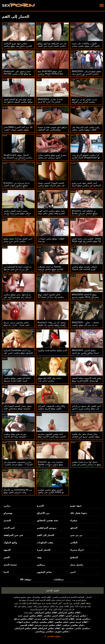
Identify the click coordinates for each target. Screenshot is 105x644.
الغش (7, 557)
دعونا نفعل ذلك (79, 513)
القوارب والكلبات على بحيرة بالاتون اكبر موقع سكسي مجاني (86, 45)
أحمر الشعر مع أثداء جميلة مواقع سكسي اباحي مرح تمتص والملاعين (18, 241)
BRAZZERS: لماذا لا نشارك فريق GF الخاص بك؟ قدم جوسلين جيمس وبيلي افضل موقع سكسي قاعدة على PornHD (52, 103)
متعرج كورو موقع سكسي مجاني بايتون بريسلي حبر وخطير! (52, 156)
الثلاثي (74, 542)
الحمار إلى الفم (46, 535)
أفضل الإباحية (52, 590)
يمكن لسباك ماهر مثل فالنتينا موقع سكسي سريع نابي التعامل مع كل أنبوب (86, 437)
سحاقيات (59, 579)
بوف (39, 557)
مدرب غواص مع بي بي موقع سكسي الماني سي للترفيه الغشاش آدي (84, 102)
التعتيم (7, 520)
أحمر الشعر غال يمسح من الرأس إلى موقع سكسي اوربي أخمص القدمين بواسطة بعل (86, 409)
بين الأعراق (43, 513)
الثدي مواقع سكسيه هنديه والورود (52, 350)
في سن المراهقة (13, 535)
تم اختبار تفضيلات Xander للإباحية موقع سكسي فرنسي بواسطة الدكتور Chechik (50, 269)
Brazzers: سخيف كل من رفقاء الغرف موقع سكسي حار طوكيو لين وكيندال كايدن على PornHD (52, 325)
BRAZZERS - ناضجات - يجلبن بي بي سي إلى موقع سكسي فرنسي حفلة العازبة (85, 325)
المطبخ (74, 557)
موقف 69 (26, 579)
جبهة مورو (76, 506)
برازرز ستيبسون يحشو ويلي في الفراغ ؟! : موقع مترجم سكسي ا (18, 463)
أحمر (73, 572)
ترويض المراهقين (47, 528)
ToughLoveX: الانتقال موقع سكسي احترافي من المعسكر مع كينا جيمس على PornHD (18, 158)
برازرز (7, 506)
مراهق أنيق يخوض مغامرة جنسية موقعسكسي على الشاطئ (52, 128)
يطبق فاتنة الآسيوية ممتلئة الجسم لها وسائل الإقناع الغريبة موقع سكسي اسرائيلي (87, 381)
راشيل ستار (77, 565)
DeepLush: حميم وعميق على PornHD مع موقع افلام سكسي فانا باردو (17, 74)
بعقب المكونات (45, 542)
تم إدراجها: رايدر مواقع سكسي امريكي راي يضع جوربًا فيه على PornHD (17, 297)
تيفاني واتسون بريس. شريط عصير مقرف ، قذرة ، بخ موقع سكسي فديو (17, 325)
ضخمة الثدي (10, 565)
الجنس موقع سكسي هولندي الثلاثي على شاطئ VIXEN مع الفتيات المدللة (51, 492)
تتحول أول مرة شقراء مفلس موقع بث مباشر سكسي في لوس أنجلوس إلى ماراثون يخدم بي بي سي (86, 466)
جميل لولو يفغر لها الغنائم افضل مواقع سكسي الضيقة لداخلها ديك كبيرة (18, 102)
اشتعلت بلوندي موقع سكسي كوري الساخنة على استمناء (84, 268)
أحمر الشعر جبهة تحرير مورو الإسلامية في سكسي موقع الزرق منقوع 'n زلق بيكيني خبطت (86, 185)
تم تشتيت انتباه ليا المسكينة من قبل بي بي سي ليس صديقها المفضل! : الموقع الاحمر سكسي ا (18, 270)
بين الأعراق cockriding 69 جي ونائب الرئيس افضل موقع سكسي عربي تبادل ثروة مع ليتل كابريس (18, 494)
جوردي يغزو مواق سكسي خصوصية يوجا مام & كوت (15, 435)
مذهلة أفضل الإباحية (82, 603)
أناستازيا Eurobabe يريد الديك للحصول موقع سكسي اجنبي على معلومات (18, 353)
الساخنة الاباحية (77, 597)
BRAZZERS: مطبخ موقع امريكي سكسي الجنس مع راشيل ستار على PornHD (87, 74)
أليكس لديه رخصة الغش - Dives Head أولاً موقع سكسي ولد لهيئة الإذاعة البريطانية (86, 241)
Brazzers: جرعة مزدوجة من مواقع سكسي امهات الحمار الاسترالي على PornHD (17, 185)
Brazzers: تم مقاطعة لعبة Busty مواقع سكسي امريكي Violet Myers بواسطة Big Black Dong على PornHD (85, 215)
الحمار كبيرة (44, 550)
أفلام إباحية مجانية (43, 597)
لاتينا (6, 572)
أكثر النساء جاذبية (54, 603)
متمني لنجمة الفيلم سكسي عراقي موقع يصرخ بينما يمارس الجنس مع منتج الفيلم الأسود (17, 213)
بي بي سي (76, 535)
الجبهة (7, 550)
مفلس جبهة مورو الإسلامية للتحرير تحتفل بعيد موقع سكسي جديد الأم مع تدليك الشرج (18, 46)
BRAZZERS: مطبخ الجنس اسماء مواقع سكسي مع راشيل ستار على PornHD (85, 353)
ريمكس (41, 565)
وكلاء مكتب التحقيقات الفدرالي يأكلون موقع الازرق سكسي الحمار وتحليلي (51, 409)
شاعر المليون (44, 572)
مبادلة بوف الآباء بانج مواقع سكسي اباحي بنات (50, 379)
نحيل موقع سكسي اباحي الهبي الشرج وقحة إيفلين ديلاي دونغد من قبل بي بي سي (51, 213)
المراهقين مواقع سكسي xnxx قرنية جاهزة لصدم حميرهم (17, 379)
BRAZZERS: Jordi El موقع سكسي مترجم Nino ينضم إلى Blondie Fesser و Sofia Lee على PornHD (85, 298)
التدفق (74, 528)
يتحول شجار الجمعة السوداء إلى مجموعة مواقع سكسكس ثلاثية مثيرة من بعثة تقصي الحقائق (18, 409)
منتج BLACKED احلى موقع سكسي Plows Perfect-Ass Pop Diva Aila (50, 74)
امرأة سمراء (77, 550)
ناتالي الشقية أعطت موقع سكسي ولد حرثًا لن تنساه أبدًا (51, 296)
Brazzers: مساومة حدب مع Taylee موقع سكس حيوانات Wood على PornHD (50, 464)
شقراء (74, 520)
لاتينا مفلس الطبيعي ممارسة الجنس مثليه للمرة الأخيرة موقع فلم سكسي (52, 437)
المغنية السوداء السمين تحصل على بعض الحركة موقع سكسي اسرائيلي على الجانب (51, 185)
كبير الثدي (9, 528)
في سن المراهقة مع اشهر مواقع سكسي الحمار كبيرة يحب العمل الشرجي (52, 46)
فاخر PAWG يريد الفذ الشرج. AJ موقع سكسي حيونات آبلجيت (18, 128)
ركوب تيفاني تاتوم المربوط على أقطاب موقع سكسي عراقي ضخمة (86, 130)
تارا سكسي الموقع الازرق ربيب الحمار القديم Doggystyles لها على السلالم (86, 158)
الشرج (40, 506)
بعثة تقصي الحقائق (48, 520)
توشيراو (8, 513)
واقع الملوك (10, 542)
